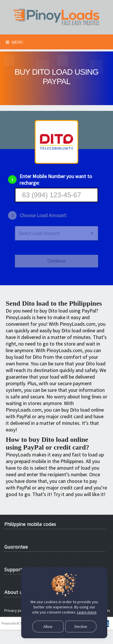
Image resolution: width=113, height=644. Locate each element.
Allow (48, 626)
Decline (81, 626)
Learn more (87, 612)
